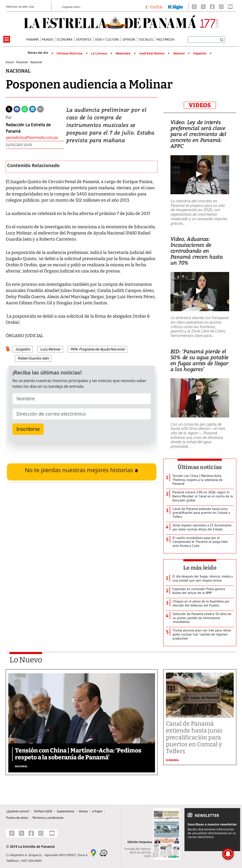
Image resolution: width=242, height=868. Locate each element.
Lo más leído (200, 568)
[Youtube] (230, 7)
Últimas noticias (200, 467)
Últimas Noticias (70, 53)
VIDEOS (200, 105)
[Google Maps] (93, 853)
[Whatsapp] (25, 109)
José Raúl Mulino (152, 53)
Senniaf (179, 53)
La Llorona (99, 53)
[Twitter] (9, 109)
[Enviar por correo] (40, 109)
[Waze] (103, 853)
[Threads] (194, 7)
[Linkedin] (33, 109)
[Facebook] (212, 7)
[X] (203, 7)
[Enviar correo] (35, 138)
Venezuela (123, 53)
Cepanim (200, 53)
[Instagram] (221, 7)
